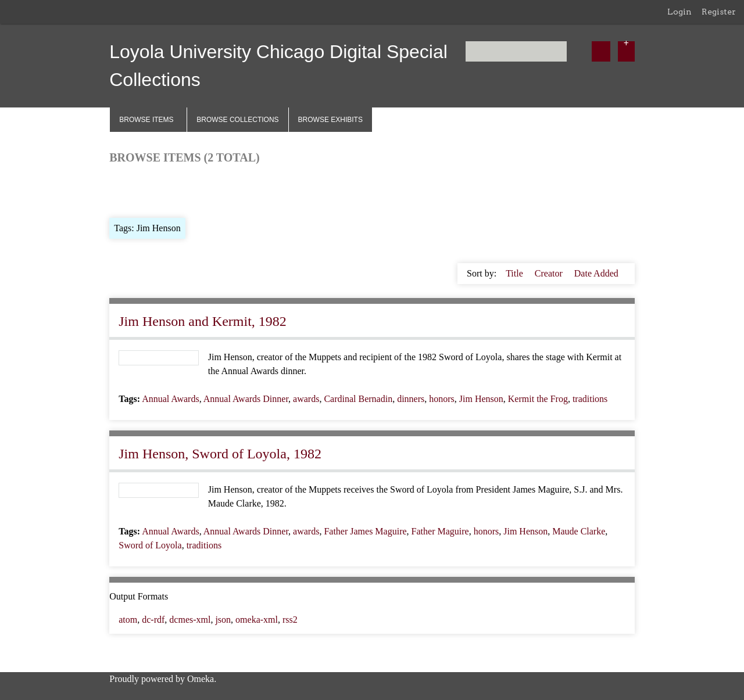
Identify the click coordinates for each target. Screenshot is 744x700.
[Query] (516, 51)
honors (442, 399)
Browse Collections (237, 120)
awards (306, 399)
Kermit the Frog (538, 399)
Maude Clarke (579, 531)
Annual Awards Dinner (246, 399)
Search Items (250, 190)
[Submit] (601, 51)
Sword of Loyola (150, 545)
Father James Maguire (365, 531)
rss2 (290, 620)
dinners (411, 399)
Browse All (130, 190)
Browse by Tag (189, 190)
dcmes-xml (190, 620)
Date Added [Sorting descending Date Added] (596, 273)
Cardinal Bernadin (358, 399)
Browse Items (146, 120)
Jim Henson (481, 399)
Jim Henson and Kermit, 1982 (203, 321)
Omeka (201, 679)
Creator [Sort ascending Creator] (550, 273)
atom (128, 620)
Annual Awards (171, 399)
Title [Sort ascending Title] (516, 273)
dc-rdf (153, 620)
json (223, 620)
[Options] (626, 51)
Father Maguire (440, 531)
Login (679, 12)
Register (719, 12)
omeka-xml (257, 620)
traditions (590, 399)
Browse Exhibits (330, 120)
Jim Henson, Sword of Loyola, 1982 (220, 454)
